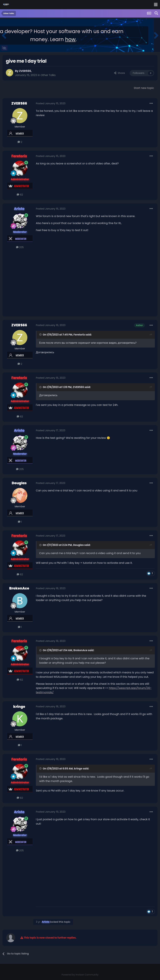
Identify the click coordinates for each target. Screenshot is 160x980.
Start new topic (144, 88)
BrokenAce (19, 588)
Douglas (19, 483)
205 (20, 247)
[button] (4, 35)
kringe (19, 707)
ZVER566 (25, 71)
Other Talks (48, 75)
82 (20, 195)
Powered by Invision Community (80, 975)
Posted (51, 103)
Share (119, 73)
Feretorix (79, 335)
